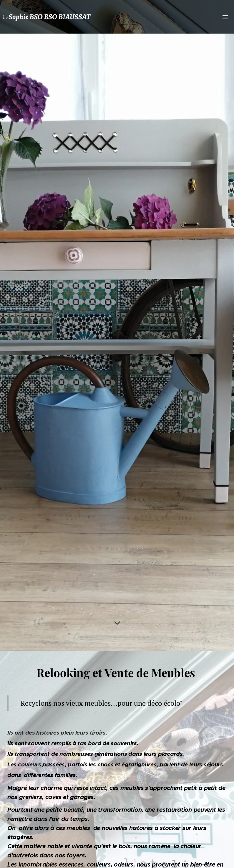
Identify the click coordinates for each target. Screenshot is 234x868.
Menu (225, 17)
